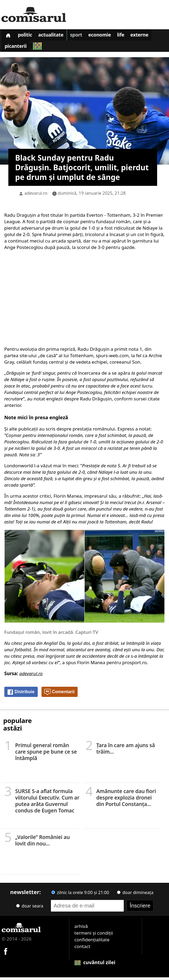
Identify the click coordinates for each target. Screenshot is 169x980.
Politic (27, 36)
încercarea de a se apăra (105, 376)
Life (130, 36)
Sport (82, 36)
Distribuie (21, 695)
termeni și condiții (94, 936)
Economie (107, 36)
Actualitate (55, 36)
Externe (150, 36)
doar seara (30, 909)
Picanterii (17, 49)
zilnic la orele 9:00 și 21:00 (80, 895)
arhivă (81, 929)
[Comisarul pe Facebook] (6, 953)
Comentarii (59, 695)
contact (82, 949)
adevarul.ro (36, 196)
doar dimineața (135, 895)
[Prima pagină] (9, 36)
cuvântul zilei (95, 965)
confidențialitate (92, 942)
